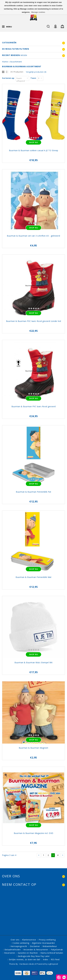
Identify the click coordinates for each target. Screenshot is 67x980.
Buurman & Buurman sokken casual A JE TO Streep (34, 150)
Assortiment (16, 62)
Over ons (15, 940)
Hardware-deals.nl (28, 964)
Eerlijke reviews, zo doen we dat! (25, 959)
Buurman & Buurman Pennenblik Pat (33, 492)
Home (5, 62)
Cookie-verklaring (21, 943)
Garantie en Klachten (28, 953)
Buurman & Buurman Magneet (34, 748)
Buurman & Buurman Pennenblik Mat (33, 577)
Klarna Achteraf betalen (52, 953)
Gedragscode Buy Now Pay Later (34, 956)
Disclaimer (35, 946)
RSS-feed (55, 959)
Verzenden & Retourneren (36, 950)
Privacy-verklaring (47, 940)
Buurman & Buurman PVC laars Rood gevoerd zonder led (34, 321)
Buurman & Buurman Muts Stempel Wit (33, 662)
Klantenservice (29, 940)
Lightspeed (53, 964)
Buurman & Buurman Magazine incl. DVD (34, 833)
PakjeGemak (57, 950)
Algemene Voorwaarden (43, 943)
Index (46, 959)
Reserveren (10, 953)
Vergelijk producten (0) (36, 72)
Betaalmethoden (13, 950)
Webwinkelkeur (50, 946)
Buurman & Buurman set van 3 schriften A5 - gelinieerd (33, 236)
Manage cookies (38, 12)
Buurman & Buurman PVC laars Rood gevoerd (34, 406)
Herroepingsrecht (19, 946)
